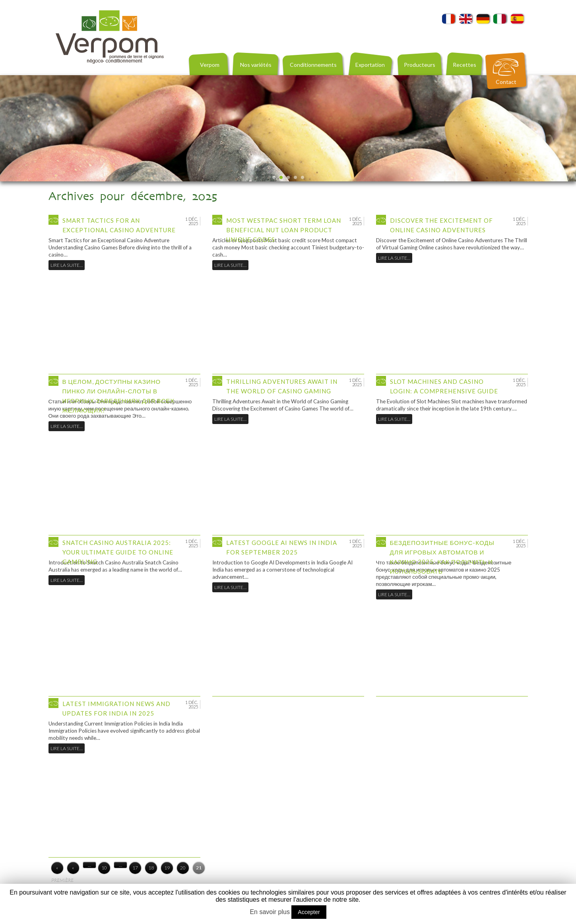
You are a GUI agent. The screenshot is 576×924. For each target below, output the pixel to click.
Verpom (210, 65)
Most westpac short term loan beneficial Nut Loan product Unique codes (284, 230)
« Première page (57, 869)
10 (104, 868)
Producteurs (420, 65)
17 (135, 868)
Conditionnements (313, 65)
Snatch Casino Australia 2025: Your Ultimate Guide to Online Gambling (118, 552)
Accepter (309, 912)
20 (183, 868)
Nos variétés (256, 65)
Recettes (464, 65)
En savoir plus (270, 912)
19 (167, 868)
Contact (506, 82)
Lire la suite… (67, 265)
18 (151, 868)
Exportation (370, 65)
